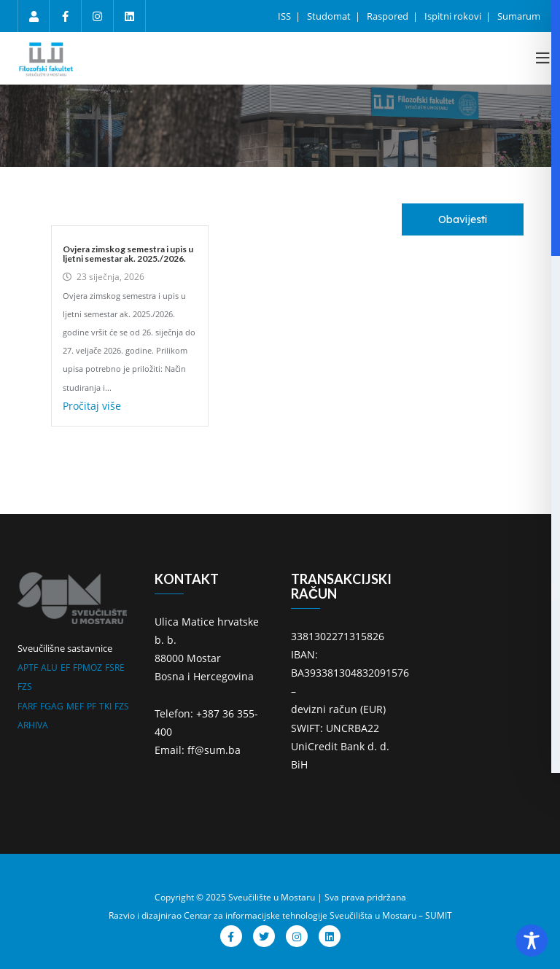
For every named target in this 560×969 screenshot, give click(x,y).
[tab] (463, 219)
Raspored (389, 16)
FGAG (52, 706)
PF (92, 706)
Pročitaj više (92, 406)
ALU (49, 668)
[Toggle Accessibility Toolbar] (532, 941)
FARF (27, 706)
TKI (105, 706)
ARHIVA (33, 725)
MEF (75, 706)
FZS (25, 686)
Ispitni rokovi (454, 16)
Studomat (330, 16)
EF (65, 668)
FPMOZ (87, 668)
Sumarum (519, 16)
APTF (28, 668)
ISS (285, 16)
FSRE (115, 668)
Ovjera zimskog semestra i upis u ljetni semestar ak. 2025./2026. (128, 254)
